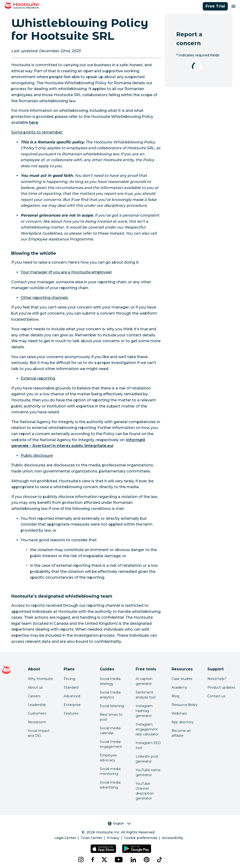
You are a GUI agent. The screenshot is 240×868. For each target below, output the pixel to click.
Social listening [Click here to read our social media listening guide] (112, 706)
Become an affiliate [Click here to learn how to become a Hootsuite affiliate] (181, 733)
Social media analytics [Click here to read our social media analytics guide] (110, 695)
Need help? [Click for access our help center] (217, 679)
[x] (104, 860)
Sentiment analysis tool (146, 695)
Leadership (37, 705)
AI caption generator (144, 681)
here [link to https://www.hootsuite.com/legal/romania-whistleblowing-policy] (34, 122)
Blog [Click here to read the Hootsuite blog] (175, 696)
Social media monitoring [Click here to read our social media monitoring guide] (110, 771)
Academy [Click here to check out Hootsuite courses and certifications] (179, 687)
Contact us (216, 696)
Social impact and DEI (39, 733)
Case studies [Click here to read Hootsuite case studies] (182, 679)
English (119, 823)
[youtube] (119, 860)
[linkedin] (133, 860)
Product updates (221, 687)
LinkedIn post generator (147, 759)
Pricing (69, 679)
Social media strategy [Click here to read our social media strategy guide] (110, 681)
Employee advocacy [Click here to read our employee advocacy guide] (108, 758)
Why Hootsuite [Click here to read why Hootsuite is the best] (40, 679)
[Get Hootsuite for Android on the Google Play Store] (137, 849)
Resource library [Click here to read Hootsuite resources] (185, 705)
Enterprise (72, 705)
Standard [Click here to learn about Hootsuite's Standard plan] (71, 687)
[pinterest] (147, 860)
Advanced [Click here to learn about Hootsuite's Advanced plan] (72, 696)
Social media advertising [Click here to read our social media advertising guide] (110, 785)
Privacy (113, 838)
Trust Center (92, 838)
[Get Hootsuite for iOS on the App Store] (103, 849)
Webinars (179, 713)
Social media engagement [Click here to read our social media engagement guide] (111, 744)
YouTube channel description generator (145, 791)
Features (71, 713)
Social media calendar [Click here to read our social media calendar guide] (110, 731)
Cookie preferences (141, 838)
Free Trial (215, 6)
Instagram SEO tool (148, 745)
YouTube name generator (148, 772)
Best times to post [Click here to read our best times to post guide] (111, 717)
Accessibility (172, 838)
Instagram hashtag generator (144, 711)
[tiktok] (159, 860)
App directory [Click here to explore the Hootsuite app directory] (183, 722)
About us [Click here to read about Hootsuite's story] (35, 687)
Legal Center (65, 838)
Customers (37, 713)
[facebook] (93, 860)
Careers (34, 696)
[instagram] (81, 860)
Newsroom (37, 722)
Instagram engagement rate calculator (147, 729)
